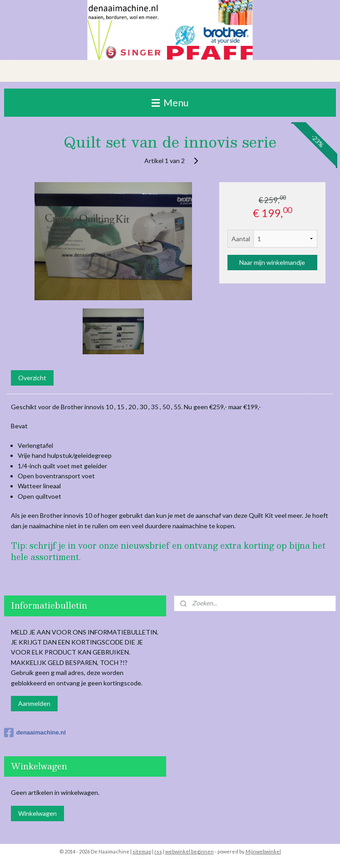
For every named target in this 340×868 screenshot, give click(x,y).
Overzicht (32, 378)
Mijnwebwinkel (263, 851)
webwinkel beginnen (190, 851)
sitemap (142, 851)
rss (158, 851)
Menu (170, 102)
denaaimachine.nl (35, 733)
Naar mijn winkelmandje (272, 262)
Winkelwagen (37, 813)
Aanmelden (34, 703)
